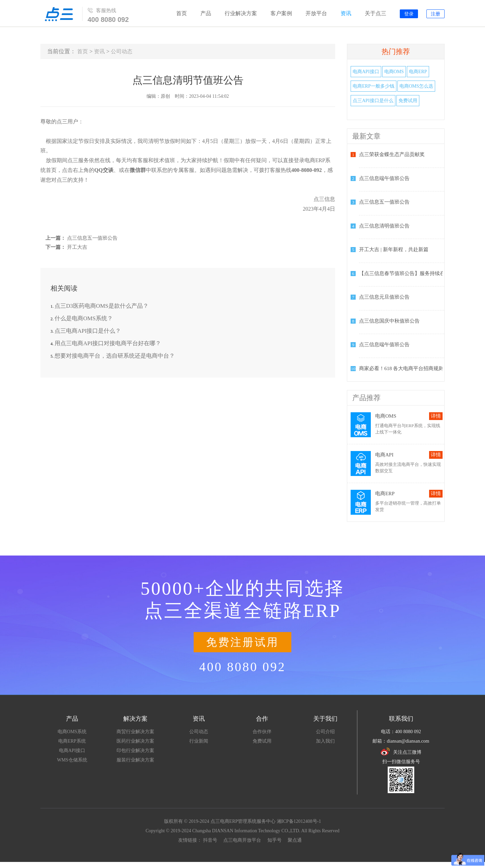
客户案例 (281, 13)
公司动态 (122, 51)
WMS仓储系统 (72, 760)
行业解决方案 (241, 13)
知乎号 (274, 840)
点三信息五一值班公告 (92, 238)
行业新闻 (199, 741)
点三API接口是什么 (373, 101)
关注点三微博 (401, 752)
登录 (409, 14)
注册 (435, 14)
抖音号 (210, 840)
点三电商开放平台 (242, 840)
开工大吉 (77, 247)
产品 (206, 13)
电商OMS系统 (72, 732)
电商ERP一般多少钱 (374, 86)
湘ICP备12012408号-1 (299, 821)
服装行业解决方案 (135, 760)
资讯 (346, 13)
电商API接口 (366, 72)
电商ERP (418, 72)
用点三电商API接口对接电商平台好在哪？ (108, 343)
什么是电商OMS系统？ (84, 318)
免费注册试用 (243, 642)
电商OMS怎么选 (416, 86)
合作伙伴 (262, 732)
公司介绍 (325, 732)
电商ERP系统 (72, 741)
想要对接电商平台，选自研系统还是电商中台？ (115, 356)
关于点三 (376, 13)
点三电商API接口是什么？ (88, 331)
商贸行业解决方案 (135, 732)
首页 (182, 13)
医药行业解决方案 (135, 741)
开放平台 (316, 13)
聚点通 (295, 840)
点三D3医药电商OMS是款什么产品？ (102, 306)
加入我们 (325, 741)
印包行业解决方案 (135, 751)
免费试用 (408, 101)
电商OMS (394, 72)
